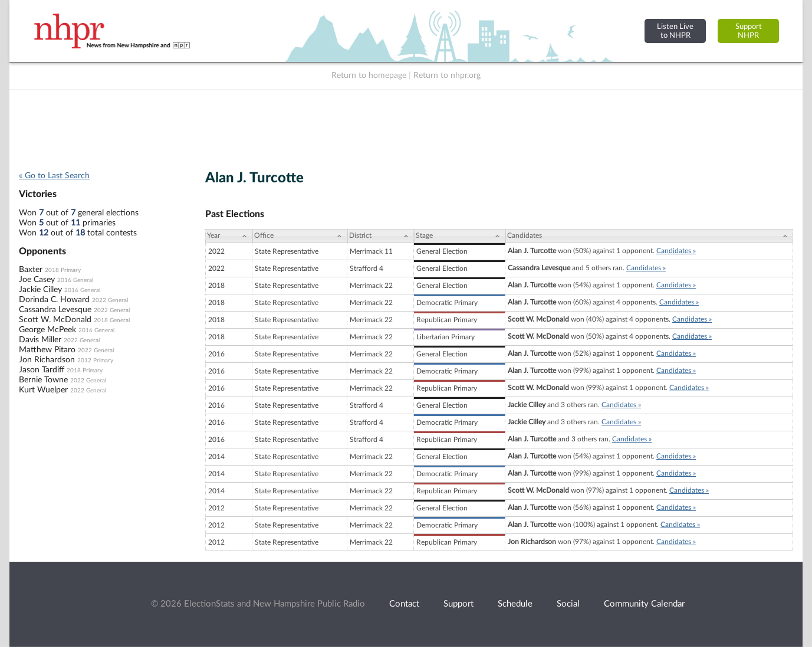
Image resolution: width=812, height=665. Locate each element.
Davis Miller (40, 340)
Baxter (31, 270)
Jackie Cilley (40, 290)
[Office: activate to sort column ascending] (300, 236)
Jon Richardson (47, 360)
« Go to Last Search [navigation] (54, 176)
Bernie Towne (43, 380)
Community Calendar (644, 604)
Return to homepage (369, 76)
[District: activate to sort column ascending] (381, 236)
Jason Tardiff (42, 370)
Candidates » (676, 251)
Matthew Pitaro (47, 350)
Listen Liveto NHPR (675, 31)
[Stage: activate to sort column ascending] (460, 236)
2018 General (112, 320)
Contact (404, 604)
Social (568, 604)
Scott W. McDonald (55, 320)
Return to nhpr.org (447, 76)
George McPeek (47, 330)
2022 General (110, 300)
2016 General (75, 280)
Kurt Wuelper (43, 390)
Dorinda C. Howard (54, 300)
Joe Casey (37, 280)
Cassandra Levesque (55, 310)
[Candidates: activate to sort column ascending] (649, 236)
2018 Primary (63, 270)
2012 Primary (95, 361)
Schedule (515, 604)
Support (458, 604)
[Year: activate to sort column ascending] (229, 236)
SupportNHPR (749, 31)
